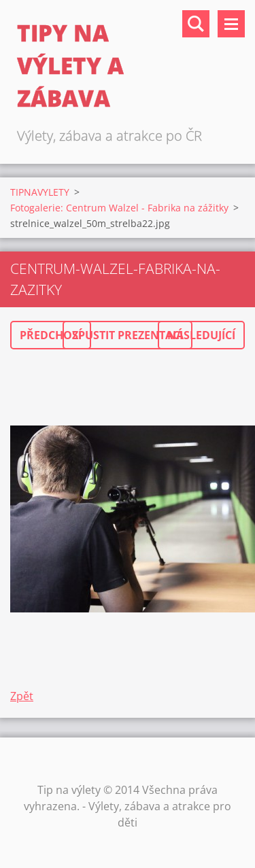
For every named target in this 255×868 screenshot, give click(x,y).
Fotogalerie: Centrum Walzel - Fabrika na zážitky (119, 208)
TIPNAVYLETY (40, 192)
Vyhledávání (196, 24)
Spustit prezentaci (128, 335)
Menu (231, 24)
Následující (201, 335)
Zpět (22, 696)
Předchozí (51, 335)
